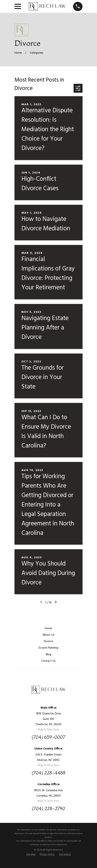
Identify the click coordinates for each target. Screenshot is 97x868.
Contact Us (48, 661)
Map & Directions (48, 730)
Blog (48, 655)
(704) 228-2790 (48, 809)
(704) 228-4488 (48, 773)
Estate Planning (48, 648)
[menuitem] (31, 854)
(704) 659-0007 (48, 737)
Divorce (48, 641)
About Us (48, 635)
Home (48, 628)
